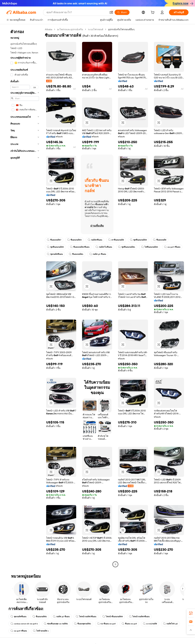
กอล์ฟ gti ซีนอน (98, 254)
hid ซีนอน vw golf (106, 624)
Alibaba (49, 29)
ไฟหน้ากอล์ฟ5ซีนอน (86, 617)
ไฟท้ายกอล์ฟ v (41, 631)
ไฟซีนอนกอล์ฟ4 (150, 247)
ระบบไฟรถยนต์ (96, 29)
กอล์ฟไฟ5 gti (170, 624)
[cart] (153, 13)
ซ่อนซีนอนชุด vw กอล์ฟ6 (56, 624)
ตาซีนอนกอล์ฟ (116, 240)
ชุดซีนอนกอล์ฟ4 (138, 240)
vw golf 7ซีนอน (172, 247)
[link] (191, 613)
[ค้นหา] (122, 12)
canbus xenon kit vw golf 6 (24, 624)
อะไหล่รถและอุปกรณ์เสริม (70, 29)
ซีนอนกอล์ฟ (160, 240)
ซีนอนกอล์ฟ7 (54, 240)
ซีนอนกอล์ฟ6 (76, 254)
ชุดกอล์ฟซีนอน (55, 254)
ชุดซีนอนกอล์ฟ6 (127, 247)
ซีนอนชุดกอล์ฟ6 (83, 624)
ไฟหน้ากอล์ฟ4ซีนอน (139, 617)
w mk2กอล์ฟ (150, 624)
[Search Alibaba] (77, 12)
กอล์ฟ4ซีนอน (95, 240)
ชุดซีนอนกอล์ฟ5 (55, 247)
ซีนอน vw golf (129, 624)
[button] (111, 12)
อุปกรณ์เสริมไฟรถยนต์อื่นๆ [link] (121, 29)
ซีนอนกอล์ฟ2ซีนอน (80, 247)
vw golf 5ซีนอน (19, 631)
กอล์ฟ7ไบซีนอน (104, 247)
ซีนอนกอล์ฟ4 (74, 240)
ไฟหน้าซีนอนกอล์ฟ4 (113, 617)
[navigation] (25, 297)
